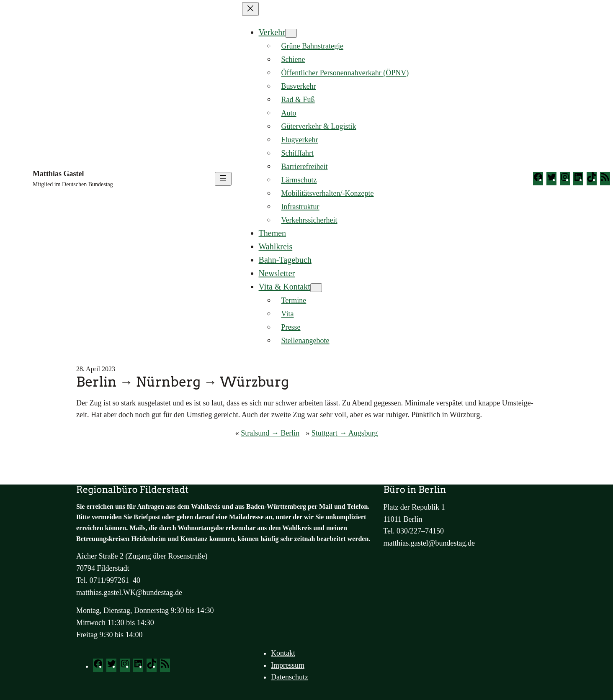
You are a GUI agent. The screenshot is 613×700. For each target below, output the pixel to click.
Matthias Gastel (58, 174)
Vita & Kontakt (285, 287)
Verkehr (272, 32)
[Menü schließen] (250, 9)
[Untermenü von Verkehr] (291, 33)
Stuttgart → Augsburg (345, 433)
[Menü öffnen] (223, 179)
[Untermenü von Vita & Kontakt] (316, 288)
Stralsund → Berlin (270, 433)
